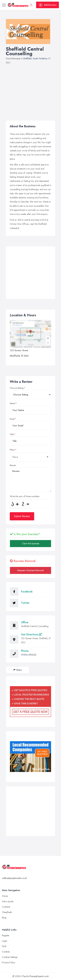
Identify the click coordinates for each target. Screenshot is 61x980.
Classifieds (7, 912)
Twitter (25, 603)
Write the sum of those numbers (25, 496)
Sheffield (27, 58)
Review (13, 465)
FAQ (4, 946)
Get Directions (31, 634)
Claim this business (31, 543)
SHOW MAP (31, 334)
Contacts (6, 907)
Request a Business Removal (30, 570)
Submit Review (22, 516)
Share (17, 670)
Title (12, 434)
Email (12, 419)
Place (12, 450)
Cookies (6, 952)
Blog (4, 918)
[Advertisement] (30, 91)
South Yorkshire (40, 58)
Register (6, 935)
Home (5, 896)
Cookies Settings (10, 957)
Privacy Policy (9, 962)
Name (12, 403)
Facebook (27, 592)
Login (5, 941)
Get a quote (8, 901)
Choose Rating (17, 388)
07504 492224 (29, 655)
